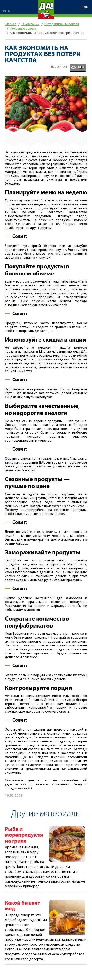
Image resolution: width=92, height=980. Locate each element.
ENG (85, 7)
